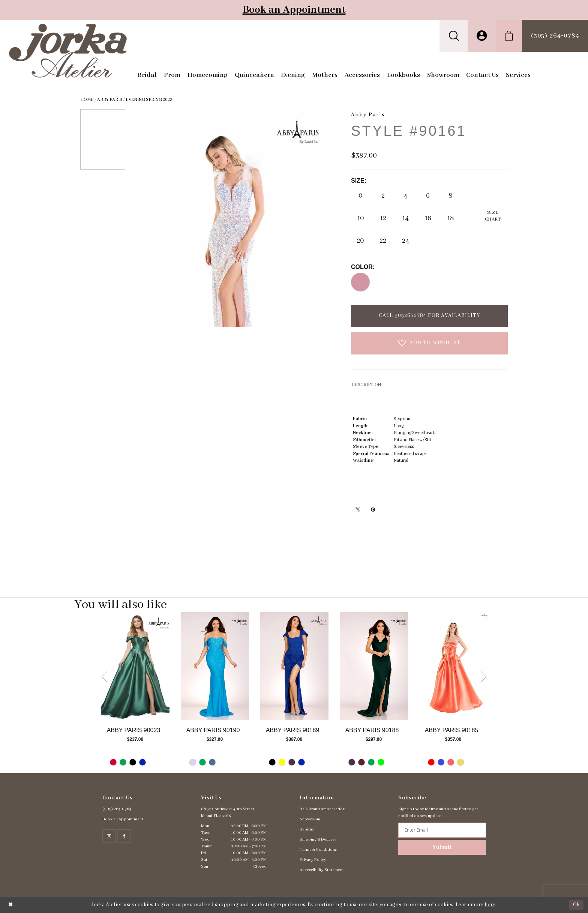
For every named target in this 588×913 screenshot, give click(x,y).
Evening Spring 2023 (149, 100)
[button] (454, 36)
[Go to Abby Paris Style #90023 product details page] (135, 666)
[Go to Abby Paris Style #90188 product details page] (374, 666)
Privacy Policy (313, 860)
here (490, 905)
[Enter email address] (442, 830)
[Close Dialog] (11, 905)
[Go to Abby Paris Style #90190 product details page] (215, 666)
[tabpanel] (135, 693)
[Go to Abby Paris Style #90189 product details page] (294, 666)
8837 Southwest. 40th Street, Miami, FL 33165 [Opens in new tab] (228, 812)
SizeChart (493, 216)
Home (87, 100)
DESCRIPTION (366, 385)
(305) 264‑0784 (117, 809)
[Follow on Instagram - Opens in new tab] (109, 836)
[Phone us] (555, 36)
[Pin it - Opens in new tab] (373, 509)
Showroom (310, 819)
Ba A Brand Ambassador (322, 809)
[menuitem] (454, 36)
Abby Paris (110, 100)
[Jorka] (68, 51)
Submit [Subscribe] (442, 847)
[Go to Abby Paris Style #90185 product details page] (453, 666)
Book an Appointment (294, 10)
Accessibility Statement (322, 870)
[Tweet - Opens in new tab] (358, 509)
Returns (307, 829)
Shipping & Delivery (318, 839)
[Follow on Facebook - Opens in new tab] (124, 836)
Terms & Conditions (318, 850)
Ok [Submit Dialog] (576, 905)
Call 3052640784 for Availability (430, 315)
